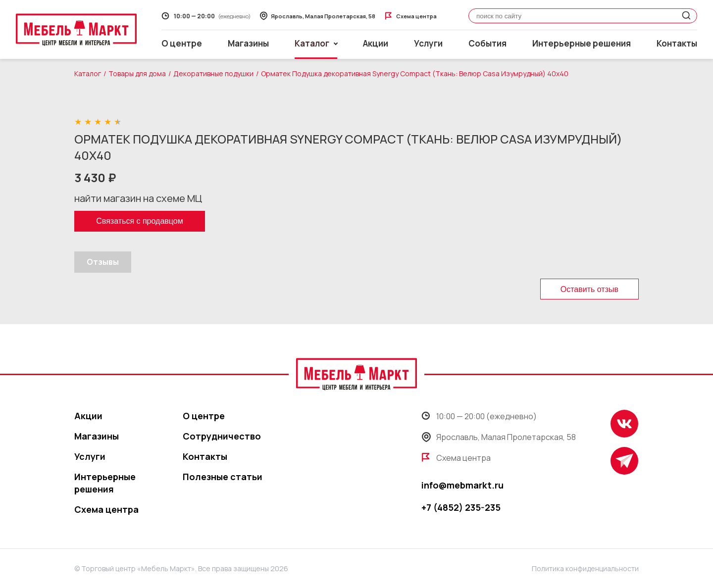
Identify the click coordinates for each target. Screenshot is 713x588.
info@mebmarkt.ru (462, 485)
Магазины (248, 43)
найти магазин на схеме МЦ (138, 198)
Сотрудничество (222, 436)
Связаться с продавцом (139, 221)
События (487, 43)
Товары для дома (137, 73)
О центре (182, 43)
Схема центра (106, 509)
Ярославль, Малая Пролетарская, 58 (499, 437)
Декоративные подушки (213, 73)
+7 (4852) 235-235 (461, 507)
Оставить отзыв (589, 289)
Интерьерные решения (582, 43)
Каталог (88, 73)
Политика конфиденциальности (585, 568)
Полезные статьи (223, 477)
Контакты (677, 43)
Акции (376, 43)
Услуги (428, 43)
